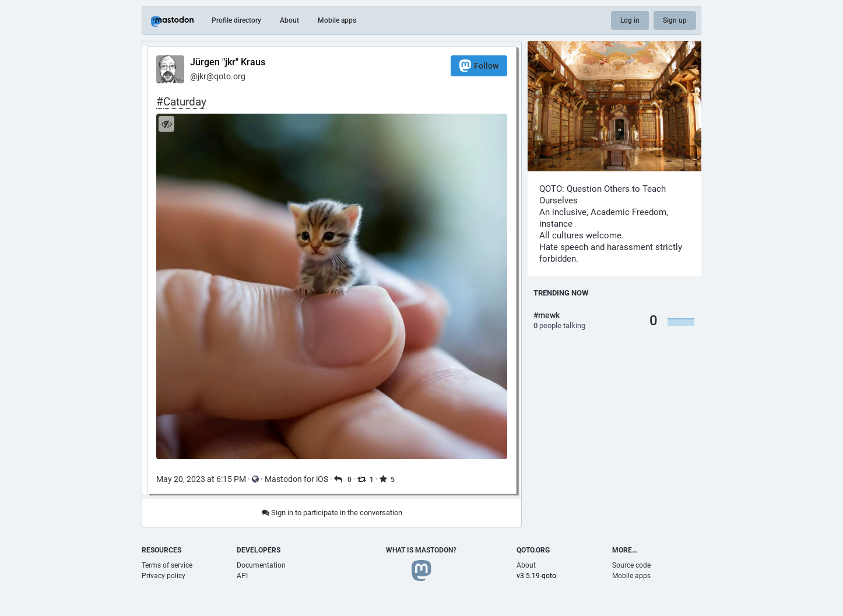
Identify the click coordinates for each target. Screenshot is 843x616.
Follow (479, 66)
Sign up (675, 20)
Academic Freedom (628, 212)
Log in (630, 20)
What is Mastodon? (421, 550)
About (289, 20)
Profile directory (236, 20)
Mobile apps (337, 20)
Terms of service (167, 565)
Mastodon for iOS (296, 479)
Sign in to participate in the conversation (332, 513)
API (242, 576)
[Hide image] (166, 124)
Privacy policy (164, 576)
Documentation (261, 565)
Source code (631, 565)
